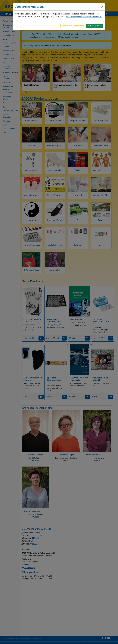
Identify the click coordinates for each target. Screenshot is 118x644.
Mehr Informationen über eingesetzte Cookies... (84, 17)
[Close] (102, 7)
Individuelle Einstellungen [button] (73, 26)
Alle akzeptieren (95, 26)
